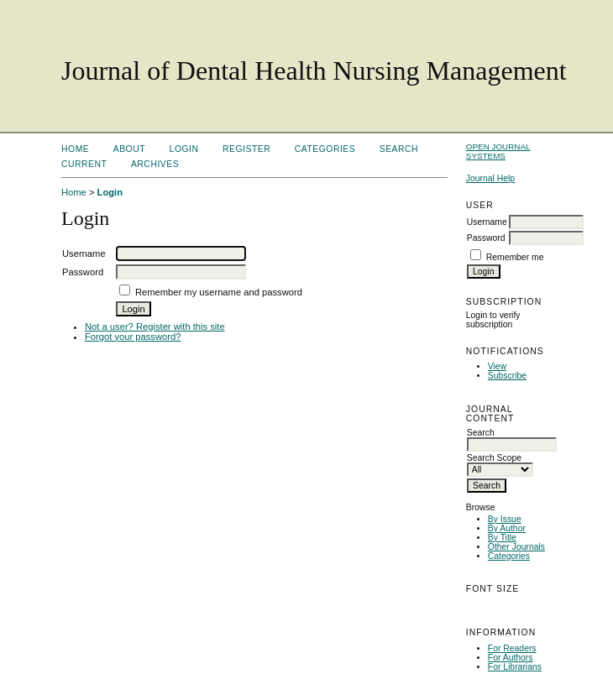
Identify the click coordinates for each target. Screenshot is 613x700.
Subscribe (507, 376)
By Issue (505, 519)
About (129, 149)
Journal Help (490, 178)
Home (75, 149)
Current (84, 164)
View (497, 366)
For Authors (511, 658)
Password (486, 238)
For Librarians (515, 667)
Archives (155, 164)
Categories (509, 556)
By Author (507, 528)
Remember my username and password (219, 292)
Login (184, 149)
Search (399, 149)
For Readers (512, 648)
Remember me (515, 257)
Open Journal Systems (498, 151)
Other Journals (516, 547)
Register (246, 149)
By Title (502, 538)
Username (487, 222)
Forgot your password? (133, 337)
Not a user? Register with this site (155, 326)
